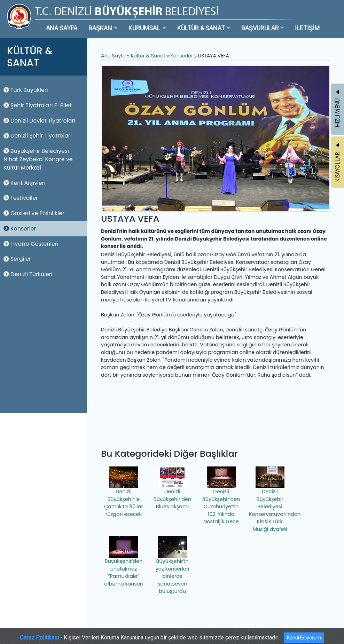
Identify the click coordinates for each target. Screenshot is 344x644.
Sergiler (17, 259)
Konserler (20, 229)
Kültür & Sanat (149, 56)
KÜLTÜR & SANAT (201, 28)
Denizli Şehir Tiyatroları (38, 136)
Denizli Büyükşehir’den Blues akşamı (172, 488)
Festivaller (21, 198)
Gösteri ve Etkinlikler (34, 213)
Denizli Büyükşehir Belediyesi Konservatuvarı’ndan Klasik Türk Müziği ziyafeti (271, 500)
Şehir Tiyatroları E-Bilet (38, 105)
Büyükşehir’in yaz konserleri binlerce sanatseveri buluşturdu (172, 565)
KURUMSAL (145, 28)
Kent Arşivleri (25, 183)
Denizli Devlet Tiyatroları (39, 121)
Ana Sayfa (113, 56)
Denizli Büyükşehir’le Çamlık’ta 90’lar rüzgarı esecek (124, 492)
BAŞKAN (100, 28)
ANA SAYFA (62, 28)
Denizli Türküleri (28, 274)
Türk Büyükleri (26, 90)
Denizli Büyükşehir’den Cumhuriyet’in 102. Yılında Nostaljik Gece (221, 496)
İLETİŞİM (307, 28)
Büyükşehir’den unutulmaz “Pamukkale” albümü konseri (123, 562)
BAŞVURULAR (260, 28)
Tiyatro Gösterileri (31, 244)
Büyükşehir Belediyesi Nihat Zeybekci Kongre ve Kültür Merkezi (38, 159)
